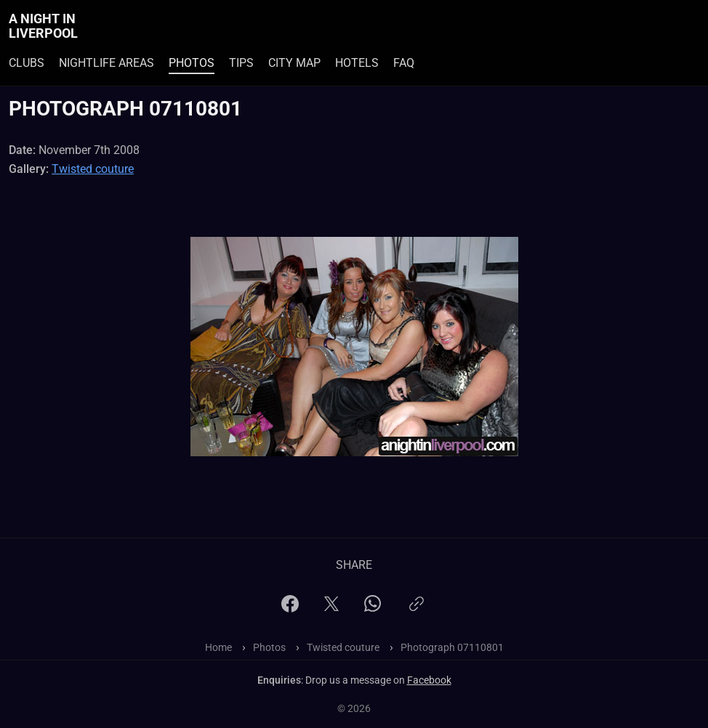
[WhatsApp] (373, 608)
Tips (241, 63)
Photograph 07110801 (452, 647)
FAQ (404, 63)
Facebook (429, 680)
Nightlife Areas (106, 63)
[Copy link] (417, 610)
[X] (331, 608)
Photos (192, 63)
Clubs (27, 63)
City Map (294, 63)
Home (218, 647)
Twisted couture (93, 169)
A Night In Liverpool (43, 26)
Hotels (357, 63)
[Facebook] (290, 608)
